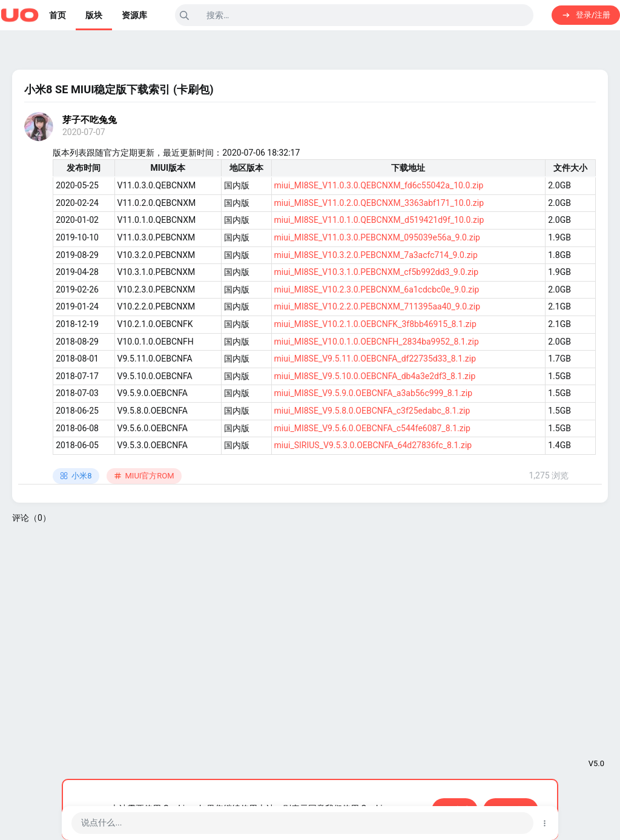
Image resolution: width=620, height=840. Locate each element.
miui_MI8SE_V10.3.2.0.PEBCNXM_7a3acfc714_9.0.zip (376, 255)
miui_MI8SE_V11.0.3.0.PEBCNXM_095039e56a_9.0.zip (377, 237)
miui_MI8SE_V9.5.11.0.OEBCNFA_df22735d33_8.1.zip (375, 359)
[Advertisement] (310, 621)
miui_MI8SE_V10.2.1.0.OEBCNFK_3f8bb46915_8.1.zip (375, 324)
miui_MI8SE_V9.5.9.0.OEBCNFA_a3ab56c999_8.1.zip (373, 393)
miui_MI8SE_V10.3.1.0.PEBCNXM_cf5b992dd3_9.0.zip (377, 272)
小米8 (76, 476)
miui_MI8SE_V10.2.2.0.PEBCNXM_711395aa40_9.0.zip (378, 306)
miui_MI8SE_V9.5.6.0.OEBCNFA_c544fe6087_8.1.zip (372, 428)
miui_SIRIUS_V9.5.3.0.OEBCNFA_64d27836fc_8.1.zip (373, 445)
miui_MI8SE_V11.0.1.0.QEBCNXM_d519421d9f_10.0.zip (379, 220)
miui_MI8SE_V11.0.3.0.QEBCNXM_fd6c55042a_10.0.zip (379, 185)
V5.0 (596, 763)
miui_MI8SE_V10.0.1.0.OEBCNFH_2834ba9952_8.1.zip (377, 342)
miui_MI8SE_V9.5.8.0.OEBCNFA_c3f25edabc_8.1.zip (372, 411)
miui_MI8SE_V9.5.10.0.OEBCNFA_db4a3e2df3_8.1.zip (375, 376)
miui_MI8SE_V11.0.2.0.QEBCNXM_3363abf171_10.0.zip (379, 203)
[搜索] (354, 15)
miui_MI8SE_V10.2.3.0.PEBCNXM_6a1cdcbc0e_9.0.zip (377, 289)
